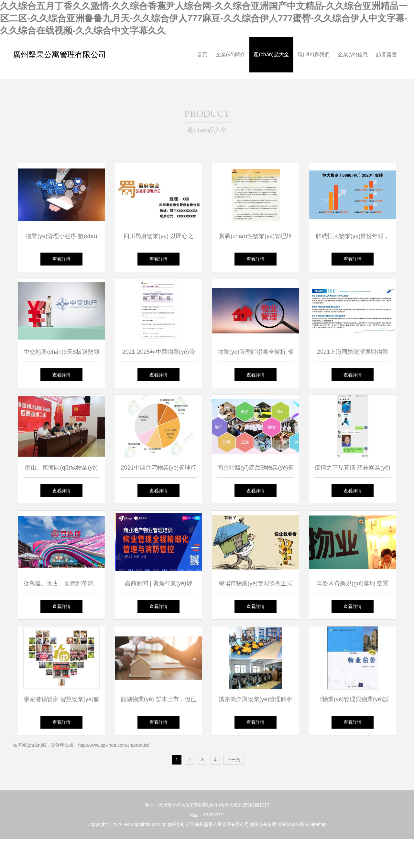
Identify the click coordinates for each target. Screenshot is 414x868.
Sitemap (318, 824)
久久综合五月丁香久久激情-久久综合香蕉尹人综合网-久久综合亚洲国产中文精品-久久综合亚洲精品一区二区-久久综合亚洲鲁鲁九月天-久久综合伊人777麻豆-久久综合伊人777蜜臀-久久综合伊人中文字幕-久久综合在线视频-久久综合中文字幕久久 (204, 18)
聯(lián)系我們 (314, 54)
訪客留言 (387, 54)
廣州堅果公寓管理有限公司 (60, 54)
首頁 (202, 54)
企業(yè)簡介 (231, 54)
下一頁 (234, 760)
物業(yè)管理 (180, 824)
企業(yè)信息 (353, 54)
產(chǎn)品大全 (271, 54)
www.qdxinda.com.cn (145, 824)
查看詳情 (61, 259)
